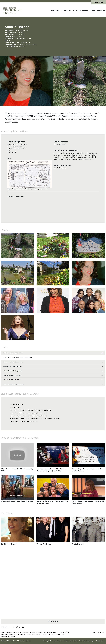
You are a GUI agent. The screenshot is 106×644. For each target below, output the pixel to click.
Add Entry (99, 641)
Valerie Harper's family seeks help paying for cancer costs (29, 413)
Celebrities (66, 10)
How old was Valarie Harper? (12, 375)
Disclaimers (58, 641)
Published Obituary (17, 405)
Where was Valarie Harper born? (13, 362)
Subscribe (99, 2)
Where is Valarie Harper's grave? (13, 384)
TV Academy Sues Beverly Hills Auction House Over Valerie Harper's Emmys (35, 419)
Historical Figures (81, 10)
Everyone (101, 10)
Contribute (73, 641)
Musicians (55, 10)
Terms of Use (28, 632)
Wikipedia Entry (15, 407)
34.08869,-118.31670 (60, 168)
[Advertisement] (53, 585)
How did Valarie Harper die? (12, 380)
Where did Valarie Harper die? (13, 371)
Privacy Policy (40, 632)
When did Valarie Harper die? (12, 366)
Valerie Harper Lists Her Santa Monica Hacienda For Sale (28, 416)
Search (101, 632)
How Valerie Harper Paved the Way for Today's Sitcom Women (31, 410)
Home (94, 632)
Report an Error (84, 641)
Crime (93, 10)
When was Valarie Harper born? (13, 353)
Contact (66, 641)
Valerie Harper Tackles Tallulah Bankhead (24, 421)
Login (93, 641)
